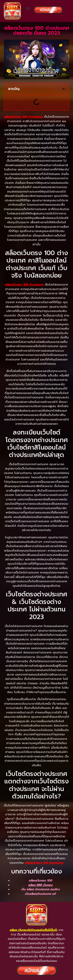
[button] (28, 9)
